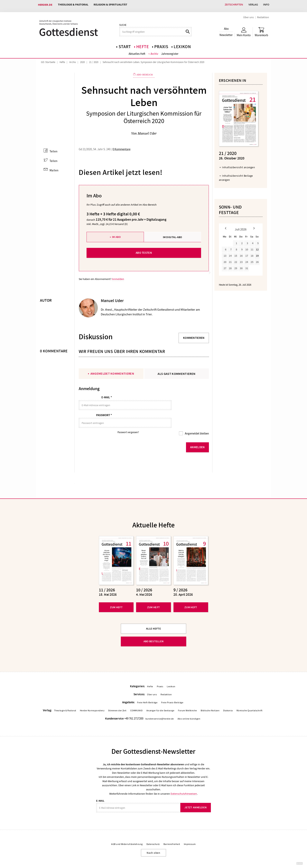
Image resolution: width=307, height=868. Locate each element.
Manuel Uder (147, 131)
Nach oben (153, 840)
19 (257, 254)
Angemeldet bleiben (197, 421)
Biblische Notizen (210, 698)
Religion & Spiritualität (111, 5)
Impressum (190, 832)
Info (266, 5)
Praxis (161, 44)
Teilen (53, 149)
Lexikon (182, 44)
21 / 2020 (94, 60)
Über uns (248, 15)
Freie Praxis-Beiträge (172, 690)
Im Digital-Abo (172, 234)
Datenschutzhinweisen (184, 781)
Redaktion (263, 15)
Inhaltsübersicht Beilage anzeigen (236, 176)
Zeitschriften (233, 5)
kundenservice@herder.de (160, 706)
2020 (82, 60)
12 (257, 248)
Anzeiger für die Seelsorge (160, 698)
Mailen (54, 168)
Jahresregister (170, 52)
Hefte (143, 44)
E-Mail (107, 395)
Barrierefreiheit (172, 832)
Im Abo (116, 234)
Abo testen (144, 250)
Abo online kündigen (189, 706)
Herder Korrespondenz (92, 698)
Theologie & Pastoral (73, 5)
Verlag (252, 5)
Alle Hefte (153, 616)
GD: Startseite (48, 60)
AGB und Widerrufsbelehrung (127, 832)
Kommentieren (194, 336)
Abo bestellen (154, 629)
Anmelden (118, 277)
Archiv (155, 52)
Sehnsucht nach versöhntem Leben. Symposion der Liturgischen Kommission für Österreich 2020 (153, 60)
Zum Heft (116, 595)
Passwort (104, 408)
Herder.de (45, 5)
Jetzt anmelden (195, 795)
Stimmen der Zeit (117, 698)
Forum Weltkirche (187, 698)
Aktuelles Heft (137, 52)
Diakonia (228, 698)
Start (125, 44)
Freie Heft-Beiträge (147, 690)
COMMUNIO (136, 698)
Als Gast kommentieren (177, 371)
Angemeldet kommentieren (112, 371)
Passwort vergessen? (128, 420)
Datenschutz (153, 832)
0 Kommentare (121, 147)
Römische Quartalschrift (250, 698)
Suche (123, 22)
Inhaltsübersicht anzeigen (238, 166)
